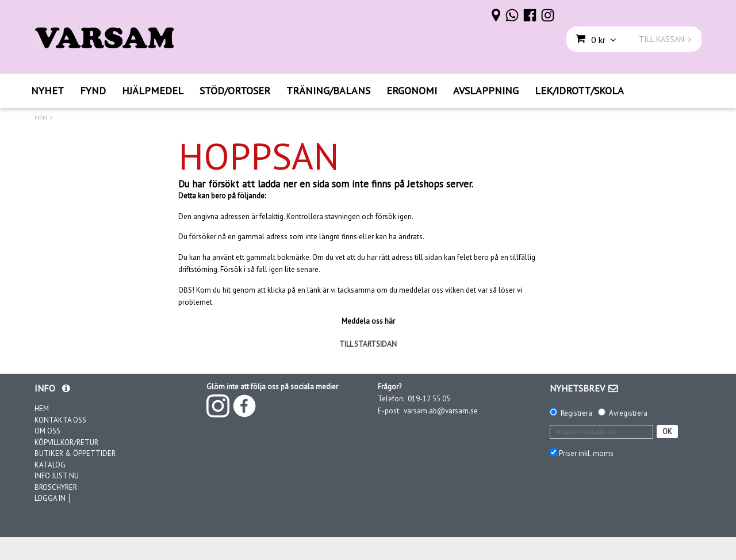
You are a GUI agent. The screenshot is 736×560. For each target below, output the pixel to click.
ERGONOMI (412, 91)
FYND (93, 91)
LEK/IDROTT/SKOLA (579, 91)
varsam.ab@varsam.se (441, 411)
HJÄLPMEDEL (153, 91)
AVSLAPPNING (486, 91)
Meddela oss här (368, 321)
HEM (41, 118)
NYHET (47, 91)
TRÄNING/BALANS (328, 91)
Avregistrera (628, 413)
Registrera (576, 413)
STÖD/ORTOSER (235, 91)
